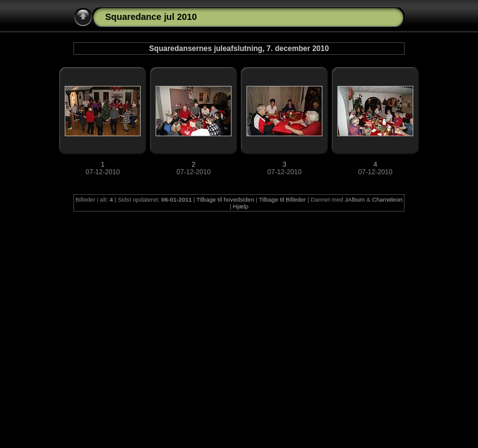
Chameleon (387, 199)
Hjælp (241, 206)
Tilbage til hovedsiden (225, 199)
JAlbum (355, 199)
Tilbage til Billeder (282, 199)
